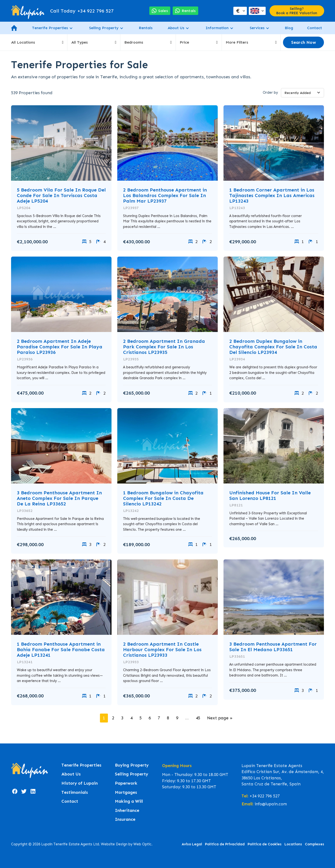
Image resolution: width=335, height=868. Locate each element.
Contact (315, 28)
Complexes (315, 844)
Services (257, 28)
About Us (176, 28)
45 (198, 718)
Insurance (125, 819)
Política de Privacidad (225, 844)
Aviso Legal (192, 844)
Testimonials (75, 792)
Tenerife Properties (50, 28)
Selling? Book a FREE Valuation (297, 11)
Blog (289, 28)
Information (217, 28)
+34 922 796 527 (82, 11)
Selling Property (104, 28)
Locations (293, 844)
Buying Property (132, 765)
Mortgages (126, 792)
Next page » (220, 718)
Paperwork (126, 783)
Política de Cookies (265, 844)
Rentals (146, 28)
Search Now (304, 42)
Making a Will (129, 801)
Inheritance (127, 811)
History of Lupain (80, 783)
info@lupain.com (271, 804)
